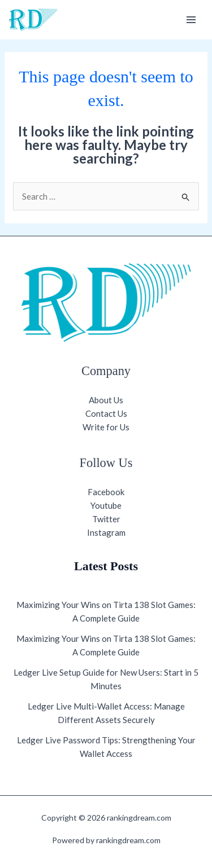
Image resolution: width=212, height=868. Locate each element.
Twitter (106, 519)
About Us (106, 400)
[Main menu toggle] (191, 20)
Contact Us (106, 413)
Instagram (106, 532)
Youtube (106, 505)
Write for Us (106, 427)
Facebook (106, 492)
